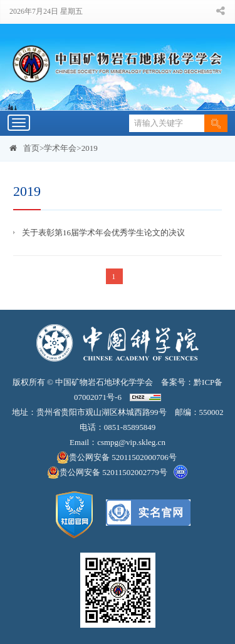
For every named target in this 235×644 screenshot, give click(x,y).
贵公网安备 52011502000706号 (118, 457)
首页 (31, 148)
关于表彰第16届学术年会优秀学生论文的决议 (103, 233)
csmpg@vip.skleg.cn (131, 442)
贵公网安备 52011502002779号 (107, 473)
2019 (90, 148)
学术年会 (60, 148)
